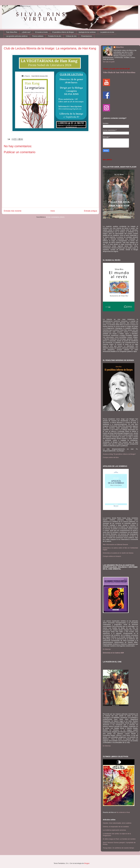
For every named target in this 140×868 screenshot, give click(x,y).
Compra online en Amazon (112, 556)
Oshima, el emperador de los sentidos (116, 827)
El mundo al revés (42, 32)
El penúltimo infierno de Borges (63, 32)
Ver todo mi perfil (109, 62)
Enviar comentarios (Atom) (55, 217)
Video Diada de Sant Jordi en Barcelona (119, 72)
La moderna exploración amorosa (114, 830)
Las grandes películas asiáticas (17, 36)
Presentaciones (87, 36)
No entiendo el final (123, 812)
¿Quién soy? (26, 32)
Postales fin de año (55, 36)
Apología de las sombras (87, 32)
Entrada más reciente (13, 211)
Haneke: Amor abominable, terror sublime (117, 823)
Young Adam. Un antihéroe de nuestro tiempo (118, 848)
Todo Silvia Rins (12, 32)
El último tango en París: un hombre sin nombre (119, 839)
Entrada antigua (91, 211)
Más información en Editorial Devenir (115, 545)
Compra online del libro (111, 457)
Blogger (87, 863)
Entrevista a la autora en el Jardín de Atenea (118, 553)
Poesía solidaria (38, 36)
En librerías (107, 649)
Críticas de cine (71, 36)
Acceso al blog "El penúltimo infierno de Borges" (119, 454)
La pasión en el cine (107, 32)
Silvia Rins (120, 47)
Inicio (53, 211)
